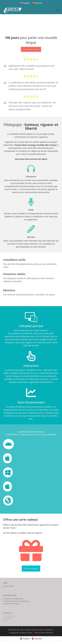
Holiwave (7, 613)
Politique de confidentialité (13, 599)
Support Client (8, 586)
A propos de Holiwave (11, 604)
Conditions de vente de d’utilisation (16, 601)
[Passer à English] (25, 3)
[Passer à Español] (37, 3)
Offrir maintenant (31, 569)
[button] (58, 10)
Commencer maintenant (31, 49)
